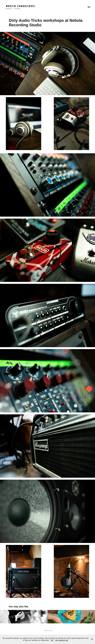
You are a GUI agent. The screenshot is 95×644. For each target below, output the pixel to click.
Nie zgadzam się (62, 640)
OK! (52, 640)
